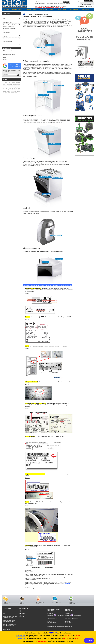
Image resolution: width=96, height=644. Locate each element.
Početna (6, 10)
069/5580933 (50, 615)
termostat (5, 86)
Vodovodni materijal (7, 41)
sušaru (4, 90)
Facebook (24, 611)
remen (16, 88)
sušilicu (19, 90)
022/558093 (50, 613)
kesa (9, 86)
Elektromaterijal (6, 33)
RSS (23, 616)
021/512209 (67, 613)
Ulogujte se (91, 6)
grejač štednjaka (9, 87)
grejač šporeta (17, 87)
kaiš (15, 90)
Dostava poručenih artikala (9, 55)
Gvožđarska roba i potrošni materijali (9, 36)
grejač (5, 82)
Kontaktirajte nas (86, 9)
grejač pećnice (14, 86)
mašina (9, 91)
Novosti (52, 9)
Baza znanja (43, 10)
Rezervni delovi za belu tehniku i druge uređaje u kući (10, 22)
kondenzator (13, 91)
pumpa (14, 83)
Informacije (7, 48)
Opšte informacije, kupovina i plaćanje (10, 51)
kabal (9, 93)
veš (13, 88)
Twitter (23, 614)
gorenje (19, 91)
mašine (12, 90)
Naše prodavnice (74, 9)
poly (6, 93)
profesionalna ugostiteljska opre (13, 84)
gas (4, 88)
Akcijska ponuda (7, 16)
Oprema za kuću (7, 39)
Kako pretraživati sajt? (17, 9)
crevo (10, 83)
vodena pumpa (14, 93)
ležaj (6, 88)
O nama (5, 60)
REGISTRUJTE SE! (31, 9)
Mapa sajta (79, 1)
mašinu (8, 90)
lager (10, 88)
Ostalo (4, 44)
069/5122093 (68, 615)
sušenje (4, 91)
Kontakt (74, 1)
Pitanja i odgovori (62, 9)
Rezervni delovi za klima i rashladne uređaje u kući (9, 25)
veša (19, 88)
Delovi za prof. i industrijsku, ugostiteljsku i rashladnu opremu (10, 29)
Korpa (88, 4)
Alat (4, 18)
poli (4, 93)
